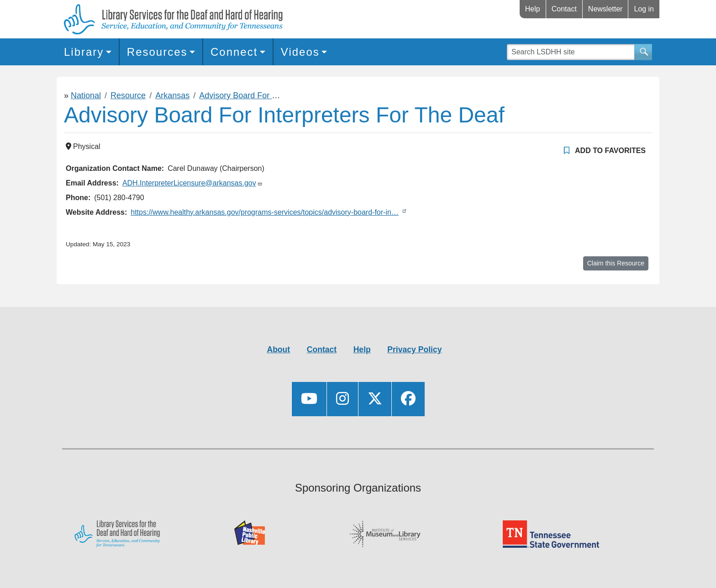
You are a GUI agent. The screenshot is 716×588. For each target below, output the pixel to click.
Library (84, 52)
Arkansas (172, 95)
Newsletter (605, 9)
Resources (157, 52)
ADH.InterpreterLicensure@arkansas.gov (189, 183)
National (86, 95)
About (278, 350)
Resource (128, 95)
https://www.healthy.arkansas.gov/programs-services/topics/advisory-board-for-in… (265, 212)
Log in (644, 9)
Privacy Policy (414, 350)
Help (533, 9)
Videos (300, 52)
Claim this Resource (616, 263)
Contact (564, 9)
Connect (234, 52)
